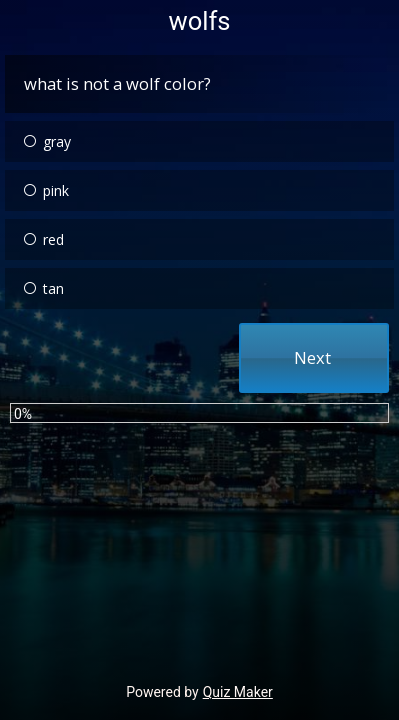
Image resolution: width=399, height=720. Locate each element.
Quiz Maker (238, 692)
